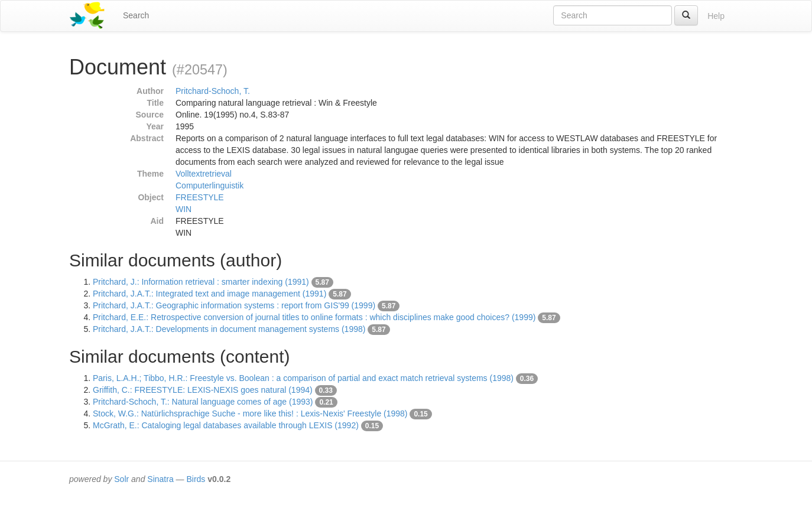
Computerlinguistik (210, 185)
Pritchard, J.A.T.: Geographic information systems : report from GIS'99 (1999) (234, 305)
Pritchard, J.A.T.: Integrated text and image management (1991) (210, 294)
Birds (196, 479)
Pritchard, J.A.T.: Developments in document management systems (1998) (229, 329)
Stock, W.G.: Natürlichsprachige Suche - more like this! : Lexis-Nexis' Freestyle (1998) (250, 413)
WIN (183, 209)
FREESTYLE (200, 197)
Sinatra (160, 479)
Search (136, 15)
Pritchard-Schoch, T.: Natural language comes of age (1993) (203, 402)
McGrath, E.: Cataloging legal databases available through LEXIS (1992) (226, 425)
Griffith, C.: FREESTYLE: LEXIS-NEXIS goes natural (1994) (203, 390)
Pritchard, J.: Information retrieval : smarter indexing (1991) (201, 282)
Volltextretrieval (204, 174)
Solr (121, 479)
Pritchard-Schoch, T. (213, 91)
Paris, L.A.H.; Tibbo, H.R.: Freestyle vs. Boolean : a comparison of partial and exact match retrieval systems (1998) (303, 378)
